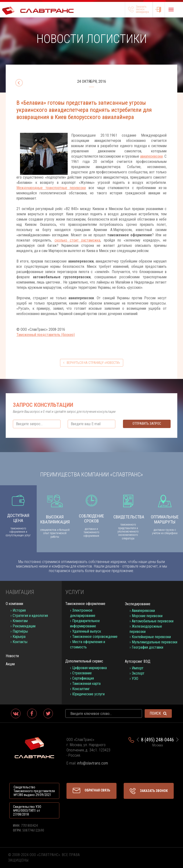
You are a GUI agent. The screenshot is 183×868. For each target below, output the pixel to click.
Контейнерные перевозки (151, 637)
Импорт (138, 668)
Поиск (158, 713)
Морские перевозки (147, 616)
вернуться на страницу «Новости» (92, 363)
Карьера (19, 637)
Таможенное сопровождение (95, 637)
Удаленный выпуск (87, 631)
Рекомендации (24, 626)
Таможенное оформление (85, 604)
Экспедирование (138, 604)
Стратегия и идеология (30, 616)
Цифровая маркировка (89, 668)
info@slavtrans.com (93, 763)
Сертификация (83, 678)
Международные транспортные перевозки (51, 188)
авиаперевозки (151, 156)
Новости (12, 656)
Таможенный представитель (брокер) (46, 335)
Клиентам (20, 621)
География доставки (147, 647)
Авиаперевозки (143, 611)
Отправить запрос (147, 424)
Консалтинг (81, 689)
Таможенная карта (86, 684)
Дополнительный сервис (84, 661)
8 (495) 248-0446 (158, 740)
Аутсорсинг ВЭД (138, 661)
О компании (14, 604)
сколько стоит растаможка (78, 240)
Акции (10, 664)
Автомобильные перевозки (153, 621)
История (19, 610)
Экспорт (138, 673)
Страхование (82, 673)
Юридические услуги (88, 694)
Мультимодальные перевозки (155, 642)
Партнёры (20, 631)
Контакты (20, 642)
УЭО (135, 679)
